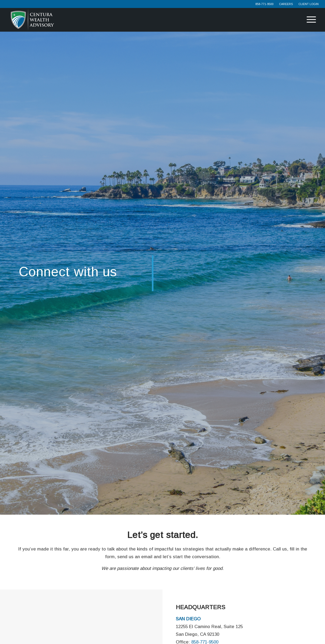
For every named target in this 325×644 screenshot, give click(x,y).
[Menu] (307, 20)
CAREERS (286, 4)
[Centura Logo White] (32, 20)
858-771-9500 (264, 4)
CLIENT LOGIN (309, 4)
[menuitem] (264, 4)
